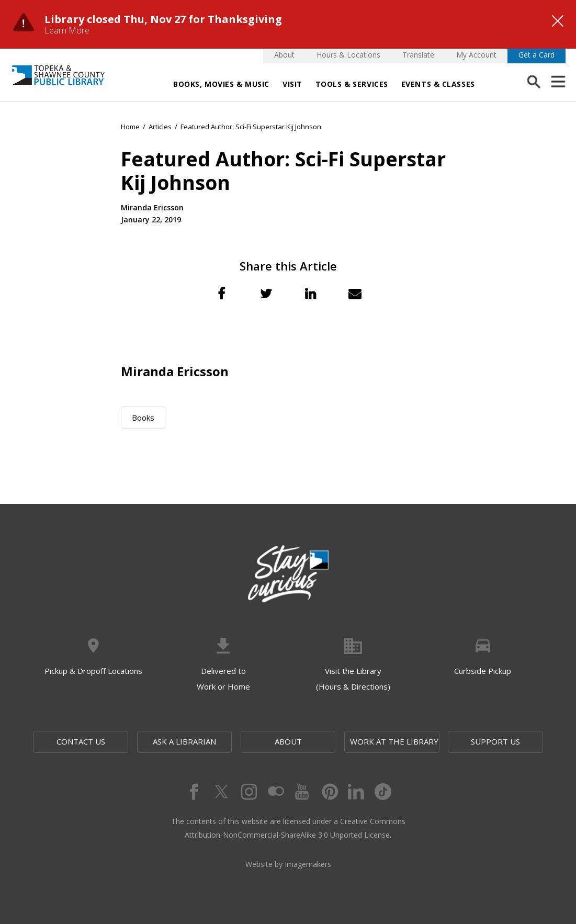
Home (130, 127)
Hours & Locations (348, 55)
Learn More (67, 30)
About (284, 55)
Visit (292, 84)
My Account (476, 55)
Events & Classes (438, 84)
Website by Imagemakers (288, 864)
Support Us (495, 741)
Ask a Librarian (184, 741)
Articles (160, 127)
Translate (418, 55)
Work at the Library (394, 741)
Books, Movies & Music (221, 84)
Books (143, 418)
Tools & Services (352, 84)
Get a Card (537, 55)
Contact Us (81, 741)
